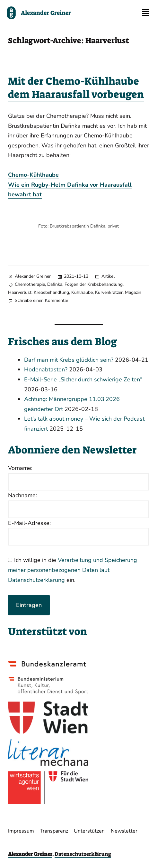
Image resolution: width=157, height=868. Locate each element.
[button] (146, 13)
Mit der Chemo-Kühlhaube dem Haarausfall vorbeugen (76, 88)
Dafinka (55, 284)
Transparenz (54, 831)
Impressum (21, 831)
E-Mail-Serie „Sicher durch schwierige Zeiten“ (83, 379)
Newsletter (124, 831)
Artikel (108, 276)
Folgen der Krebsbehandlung (94, 284)
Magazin (133, 292)
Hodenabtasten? (46, 369)
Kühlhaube (82, 292)
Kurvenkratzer (109, 292)
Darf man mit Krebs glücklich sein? (69, 360)
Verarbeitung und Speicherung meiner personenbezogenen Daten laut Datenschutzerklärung (73, 570)
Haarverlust (20, 292)
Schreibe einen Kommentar (42, 300)
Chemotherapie (30, 284)
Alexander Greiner (33, 276)
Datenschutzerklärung (83, 854)
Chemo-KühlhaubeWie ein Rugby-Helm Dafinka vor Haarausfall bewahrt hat (70, 185)
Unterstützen (89, 831)
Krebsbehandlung (51, 292)
